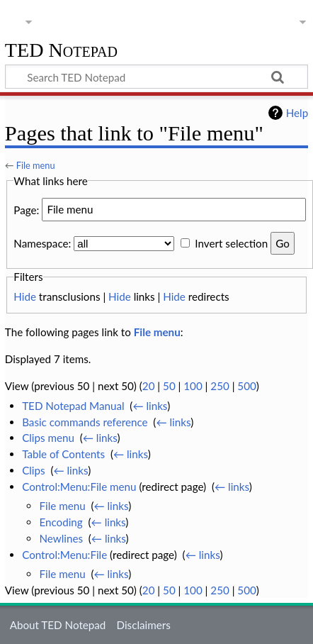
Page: (26, 209)
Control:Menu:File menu (79, 487)
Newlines (61, 538)
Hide (25, 296)
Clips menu (48, 438)
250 (220, 386)
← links (150, 406)
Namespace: (42, 243)
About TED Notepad (58, 625)
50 (169, 386)
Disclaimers (144, 625)
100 (193, 386)
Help (297, 113)
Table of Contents (63, 454)
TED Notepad (61, 51)
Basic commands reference (85, 422)
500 (246, 386)
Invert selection (231, 243)
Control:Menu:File (64, 555)
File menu (36, 165)
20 (149, 386)
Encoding (61, 522)
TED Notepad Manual (73, 406)
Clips (33, 470)
